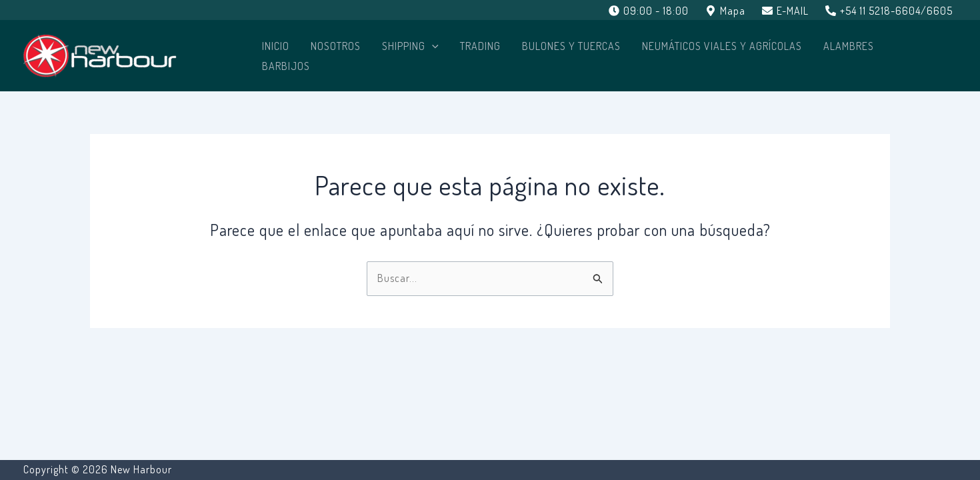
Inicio (276, 46)
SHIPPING (410, 46)
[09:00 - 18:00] (649, 11)
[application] (432, 46)
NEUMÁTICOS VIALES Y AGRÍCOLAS (722, 46)
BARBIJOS (286, 66)
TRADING (480, 46)
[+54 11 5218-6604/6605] (889, 11)
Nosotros (336, 46)
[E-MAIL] (785, 11)
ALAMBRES (849, 46)
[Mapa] (726, 11)
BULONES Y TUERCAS (571, 46)
